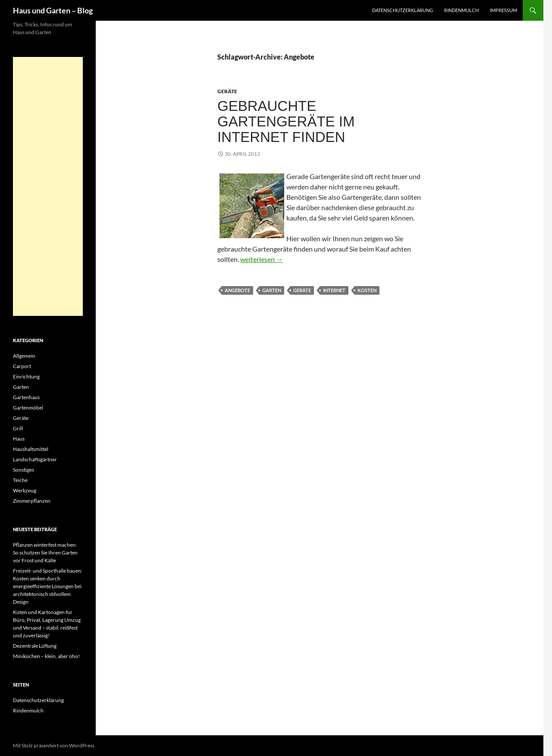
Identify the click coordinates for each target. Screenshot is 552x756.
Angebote (237, 290)
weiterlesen (262, 259)
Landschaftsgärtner (35, 459)
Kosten (367, 290)
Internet (334, 290)
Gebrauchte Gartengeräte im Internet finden (286, 121)
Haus (19, 439)
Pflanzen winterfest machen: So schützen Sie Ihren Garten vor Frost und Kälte (45, 553)
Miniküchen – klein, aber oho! (46, 656)
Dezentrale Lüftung (35, 646)
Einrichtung (26, 376)
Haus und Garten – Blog (53, 10)
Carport (22, 366)
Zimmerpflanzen (32, 501)
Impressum (503, 10)
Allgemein (24, 356)
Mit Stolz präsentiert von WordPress (54, 745)
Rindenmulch (461, 10)
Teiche (20, 480)
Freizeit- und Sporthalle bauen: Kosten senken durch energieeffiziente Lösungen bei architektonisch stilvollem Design (48, 586)
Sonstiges (24, 470)
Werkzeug (25, 490)
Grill (18, 428)
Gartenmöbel (28, 408)
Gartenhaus (26, 397)
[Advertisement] (48, 186)
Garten (272, 290)
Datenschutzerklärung (403, 10)
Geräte (227, 91)
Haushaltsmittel (31, 449)
